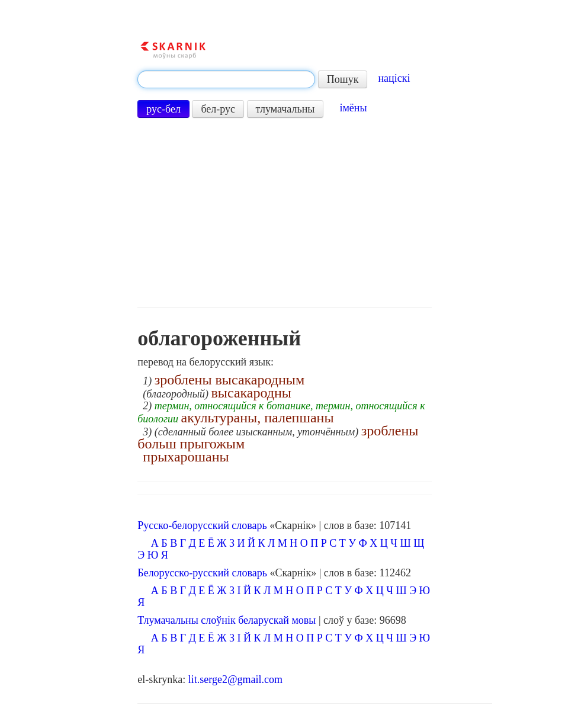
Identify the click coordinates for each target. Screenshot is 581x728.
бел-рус (218, 109)
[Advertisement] (285, 213)
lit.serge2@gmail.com (235, 679)
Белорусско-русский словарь (202, 573)
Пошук (343, 79)
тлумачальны (285, 109)
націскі (394, 78)
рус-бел (163, 109)
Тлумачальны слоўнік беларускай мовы (227, 620)
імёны (353, 108)
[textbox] (226, 79)
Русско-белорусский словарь (202, 525)
